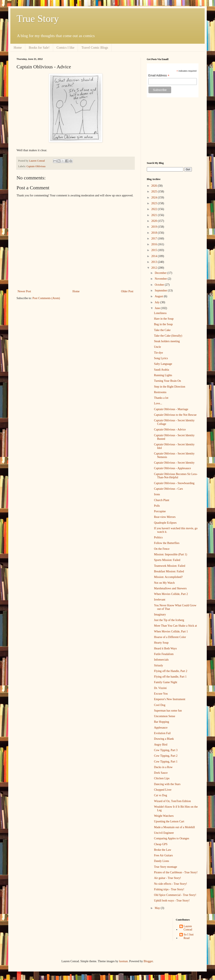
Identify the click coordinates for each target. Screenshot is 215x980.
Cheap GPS (161, 844)
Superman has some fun (168, 711)
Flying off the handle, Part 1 (170, 677)
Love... (158, 403)
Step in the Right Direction (170, 387)
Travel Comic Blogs (95, 48)
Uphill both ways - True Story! (172, 901)
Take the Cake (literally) (168, 336)
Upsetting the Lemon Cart (169, 821)
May (158, 908)
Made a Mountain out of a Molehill (174, 827)
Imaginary (160, 614)
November (161, 279)
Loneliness (160, 313)
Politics (158, 537)
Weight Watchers (164, 816)
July (157, 302)
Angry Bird (161, 745)
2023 (155, 203)
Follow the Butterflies (167, 543)
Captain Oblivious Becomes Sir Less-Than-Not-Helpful (176, 476)
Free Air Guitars (163, 855)
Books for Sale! (39, 48)
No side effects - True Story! (171, 884)
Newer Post (24, 291)
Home (18, 48)
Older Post (127, 291)
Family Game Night (166, 682)
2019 (155, 227)
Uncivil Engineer (164, 833)
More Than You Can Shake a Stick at (175, 626)
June (158, 308)
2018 (155, 233)
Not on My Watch (164, 583)
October (160, 285)
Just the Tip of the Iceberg (169, 620)
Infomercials (161, 660)
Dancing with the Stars (167, 784)
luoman (123, 961)
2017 (155, 239)
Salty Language (163, 364)
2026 (155, 186)
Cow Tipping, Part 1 (166, 762)
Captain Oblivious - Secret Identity (174, 463)
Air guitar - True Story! (168, 878)
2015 (155, 250)
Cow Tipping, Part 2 (166, 756)
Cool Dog (160, 705)
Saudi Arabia (162, 370)
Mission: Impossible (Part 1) (171, 554)
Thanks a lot (161, 398)
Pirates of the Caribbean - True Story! (176, 872)
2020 (155, 221)
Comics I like (66, 48)
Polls (157, 506)
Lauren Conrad (188, 928)
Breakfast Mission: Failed (169, 571)
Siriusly (159, 665)
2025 (155, 192)
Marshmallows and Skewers (170, 588)
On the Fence (162, 549)
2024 (155, 198)
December (161, 273)
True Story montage (165, 867)
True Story (38, 19)
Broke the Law (163, 850)
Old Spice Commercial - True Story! (175, 895)
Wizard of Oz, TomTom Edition (172, 801)
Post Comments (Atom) (46, 298)
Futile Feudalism (164, 654)
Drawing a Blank (164, 739)
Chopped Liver (163, 790)
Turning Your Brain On (167, 381)
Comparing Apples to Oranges (172, 838)
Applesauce (161, 728)
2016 (155, 244)
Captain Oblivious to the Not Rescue (175, 415)
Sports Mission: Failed (167, 560)
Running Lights (163, 375)
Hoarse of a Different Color (170, 637)
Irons (157, 494)
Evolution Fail (162, 733)
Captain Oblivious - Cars (168, 489)
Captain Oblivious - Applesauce (172, 468)
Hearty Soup (161, 643)
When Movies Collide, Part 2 (171, 594)
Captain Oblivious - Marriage (171, 409)
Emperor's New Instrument (170, 699)
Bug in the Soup (163, 324)
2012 (155, 268)
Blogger (148, 961)
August (159, 296)
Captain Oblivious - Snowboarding (174, 483)
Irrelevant (160, 600)
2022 (155, 209)
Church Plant (162, 500)
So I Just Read (189, 936)
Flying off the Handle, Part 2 (171, 671)
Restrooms (160, 392)
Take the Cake (162, 330)
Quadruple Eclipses (165, 523)
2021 (155, 215)
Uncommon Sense (165, 716)
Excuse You (161, 694)
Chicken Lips (162, 778)
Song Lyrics (161, 358)
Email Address (159, 76)
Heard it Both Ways (165, 648)
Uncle (157, 347)
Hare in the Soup (164, 319)
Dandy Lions (162, 861)
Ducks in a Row (163, 767)
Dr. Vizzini (160, 688)
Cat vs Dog (161, 795)
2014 (155, 256)
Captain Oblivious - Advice (170, 430)
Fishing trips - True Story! (169, 889)
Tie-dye (158, 353)
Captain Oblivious (36, 166)
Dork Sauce (161, 773)
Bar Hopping (162, 722)
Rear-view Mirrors (165, 517)
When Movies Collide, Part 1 (171, 631)
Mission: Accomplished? (168, 577)
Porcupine (160, 511)
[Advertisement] (173, 129)
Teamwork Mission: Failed (170, 566)
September (161, 291)
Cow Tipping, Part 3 (166, 750)
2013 (155, 262)
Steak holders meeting (167, 341)
